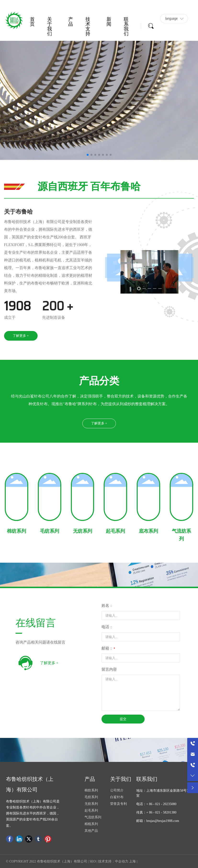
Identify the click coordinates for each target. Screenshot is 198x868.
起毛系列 (115, 531)
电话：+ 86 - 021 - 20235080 (156, 804)
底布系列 (148, 531)
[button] (88, 155)
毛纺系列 (50, 531)
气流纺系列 (181, 535)
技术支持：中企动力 (113, 861)
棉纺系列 (17, 531)
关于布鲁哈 (18, 212)
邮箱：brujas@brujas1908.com (158, 821)
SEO (93, 861)
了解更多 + (49, 663)
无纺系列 (83, 531)
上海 (132, 861)
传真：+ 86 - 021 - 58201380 (156, 812)
